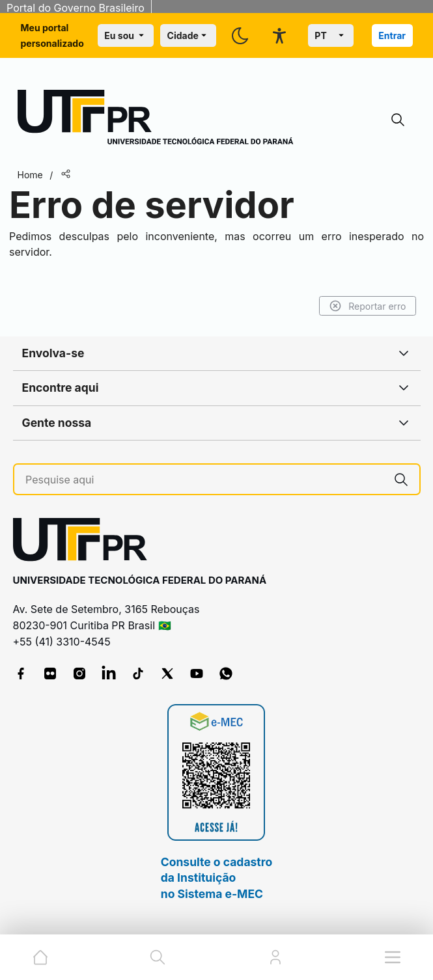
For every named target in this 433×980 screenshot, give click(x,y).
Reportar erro (368, 306)
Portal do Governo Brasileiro (76, 8)
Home (30, 175)
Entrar (392, 35)
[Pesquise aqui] (204, 480)
